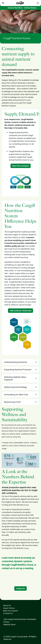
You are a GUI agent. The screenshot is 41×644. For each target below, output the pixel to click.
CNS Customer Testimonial (20, 311)
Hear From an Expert (21, 166)
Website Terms (9, 625)
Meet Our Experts (10, 611)
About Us (7, 605)
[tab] (20, 362)
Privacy (7, 622)
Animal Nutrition (22, 8)
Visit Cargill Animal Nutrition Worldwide (20, 619)
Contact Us (20, 588)
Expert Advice (9, 608)
